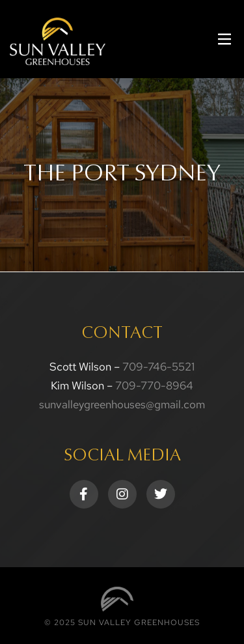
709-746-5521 (158, 367)
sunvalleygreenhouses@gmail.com (122, 404)
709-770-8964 (154, 385)
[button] (224, 39)
